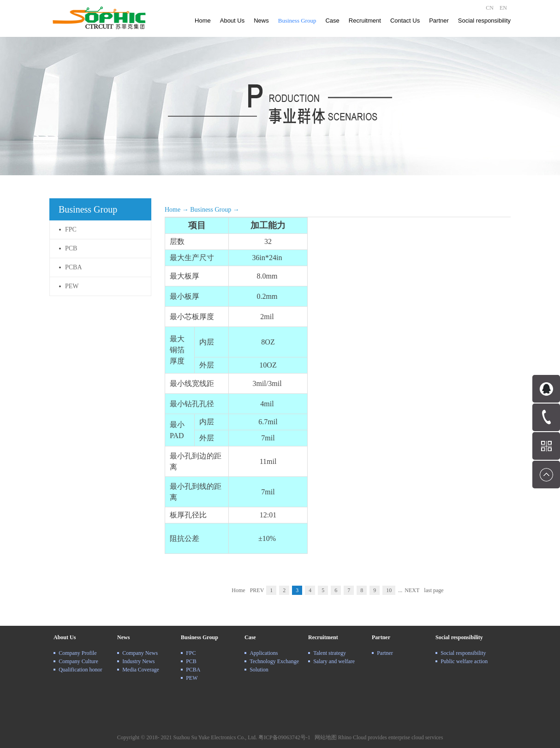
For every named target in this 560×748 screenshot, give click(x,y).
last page (434, 590)
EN (503, 8)
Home (203, 21)
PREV (257, 590)
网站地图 (324, 737)
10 (389, 590)
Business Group (211, 210)
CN (490, 8)
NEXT (412, 590)
